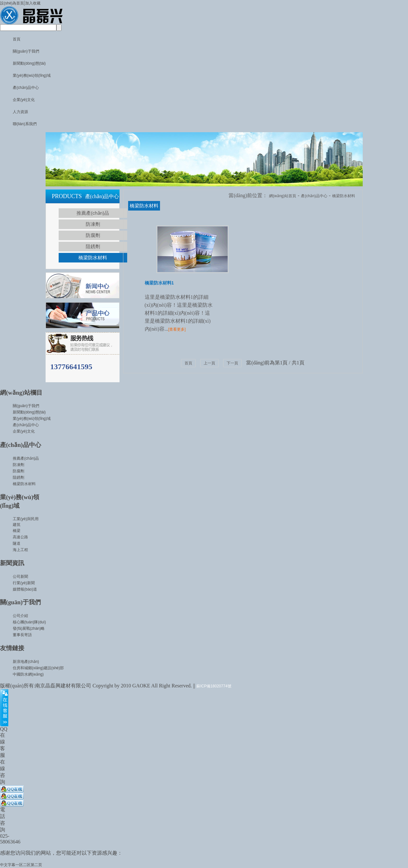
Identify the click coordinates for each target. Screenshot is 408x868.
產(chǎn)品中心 (26, 88)
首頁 (17, 39)
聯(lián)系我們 (25, 124)
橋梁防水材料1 (159, 283)
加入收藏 (33, 3)
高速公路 (20, 537)
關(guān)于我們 (26, 51)
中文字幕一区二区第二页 (21, 865)
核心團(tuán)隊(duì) (29, 622)
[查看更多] (177, 329)
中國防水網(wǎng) (28, 674)
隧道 (17, 543)
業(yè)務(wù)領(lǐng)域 (32, 75)
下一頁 (232, 363)
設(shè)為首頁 (12, 3)
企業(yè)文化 (24, 100)
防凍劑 (93, 224)
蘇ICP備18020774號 (214, 686)
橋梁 (17, 531)
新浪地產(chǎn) (26, 662)
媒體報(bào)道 (25, 589)
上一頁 (209, 363)
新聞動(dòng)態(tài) (29, 63)
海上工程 (20, 550)
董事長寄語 (22, 635)
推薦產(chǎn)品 (93, 213)
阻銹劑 (93, 246)
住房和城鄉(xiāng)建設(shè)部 (38, 668)
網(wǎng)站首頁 (283, 196)
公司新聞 (20, 577)
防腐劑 (93, 235)
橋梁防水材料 (93, 258)
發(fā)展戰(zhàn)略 (29, 628)
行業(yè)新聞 (24, 583)
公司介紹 (20, 616)
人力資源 (20, 112)
